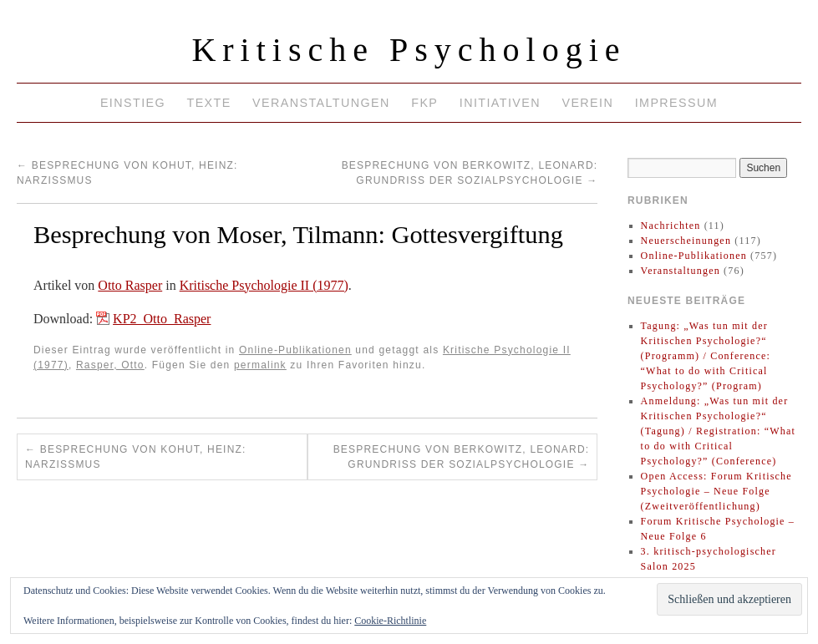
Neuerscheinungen (686, 241)
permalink (260, 365)
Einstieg (133, 103)
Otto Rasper (130, 285)
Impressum (676, 103)
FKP (424, 103)
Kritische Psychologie (409, 50)
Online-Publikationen (295, 350)
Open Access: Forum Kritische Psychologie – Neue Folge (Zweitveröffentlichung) (716, 491)
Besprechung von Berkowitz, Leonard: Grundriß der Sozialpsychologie (462, 457)
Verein (587, 103)
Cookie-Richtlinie (390, 621)
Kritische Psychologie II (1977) (264, 285)
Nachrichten (671, 226)
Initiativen (500, 103)
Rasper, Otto (110, 365)
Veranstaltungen (321, 103)
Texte (208, 103)
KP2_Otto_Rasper (162, 319)
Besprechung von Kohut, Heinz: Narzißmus (136, 457)
